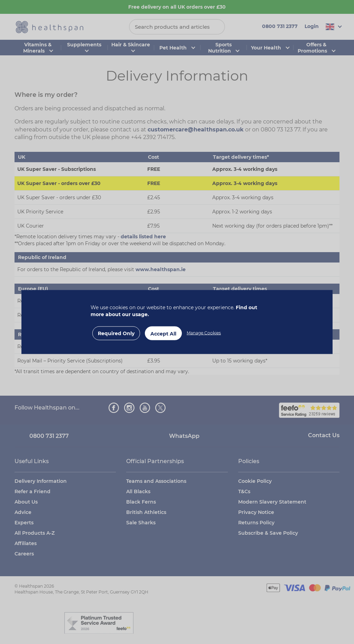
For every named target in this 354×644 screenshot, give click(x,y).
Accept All (163, 334)
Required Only (116, 333)
